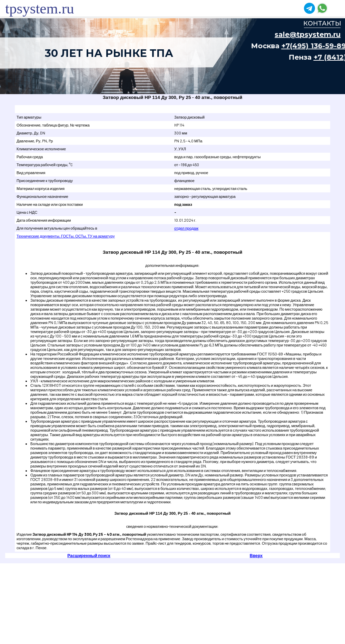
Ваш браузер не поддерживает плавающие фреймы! (172, 56)
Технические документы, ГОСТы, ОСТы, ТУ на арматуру (66, 236)
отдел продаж (186, 228)
